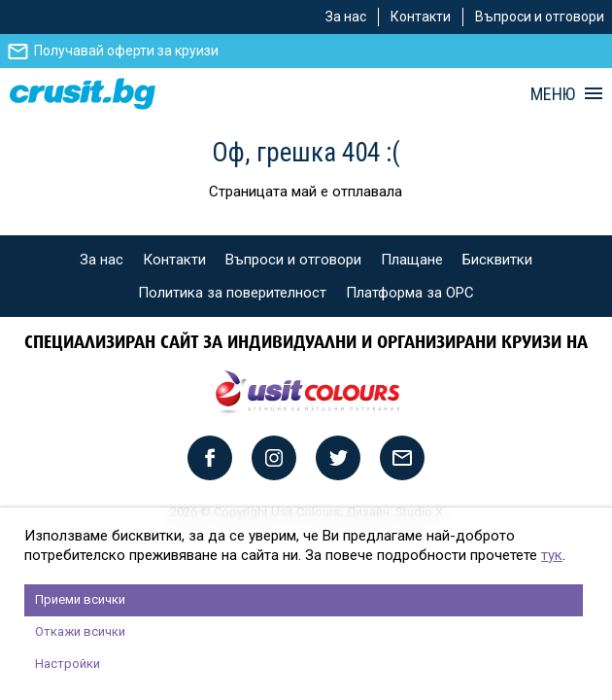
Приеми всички (80, 599)
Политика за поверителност (232, 293)
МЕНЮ (553, 94)
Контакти (421, 17)
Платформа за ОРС (410, 293)
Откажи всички (80, 631)
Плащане (412, 260)
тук (552, 555)
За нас (346, 17)
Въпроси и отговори (540, 17)
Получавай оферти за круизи (126, 51)
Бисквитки (497, 260)
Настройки (68, 664)
